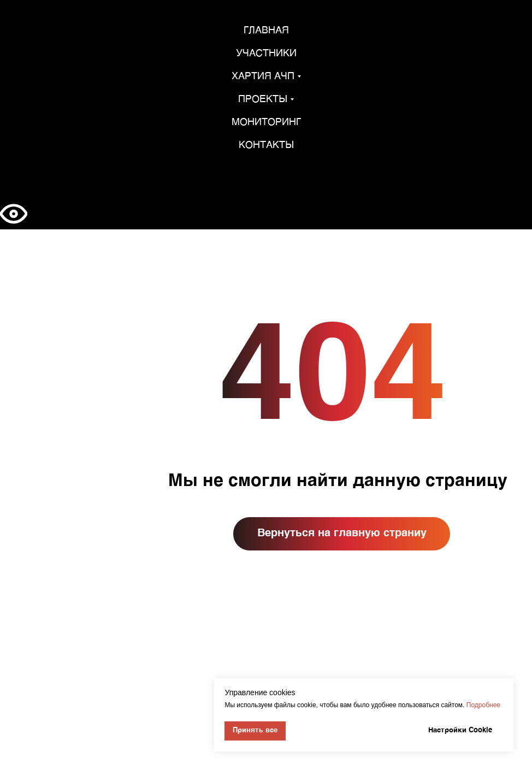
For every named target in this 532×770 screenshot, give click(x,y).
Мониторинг (266, 122)
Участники (266, 54)
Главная (266, 31)
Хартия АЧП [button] (263, 76)
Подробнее (483, 705)
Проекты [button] (263, 99)
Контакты (266, 145)
